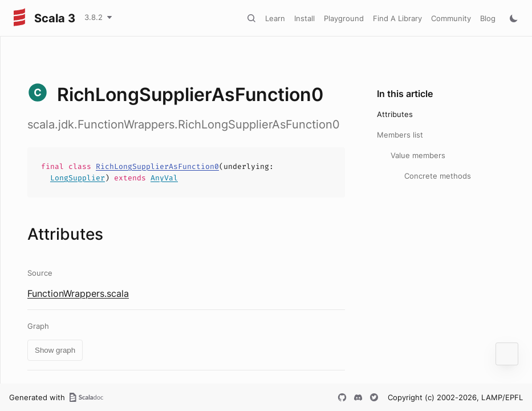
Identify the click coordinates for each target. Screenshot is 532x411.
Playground (344, 18)
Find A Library (397, 18)
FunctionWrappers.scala (78, 293)
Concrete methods (438, 176)
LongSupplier (78, 178)
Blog (488, 18)
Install (304, 18)
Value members (418, 155)
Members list (400, 135)
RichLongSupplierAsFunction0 (157, 166)
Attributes (395, 114)
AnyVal (164, 178)
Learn (275, 18)
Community (451, 18)
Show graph (55, 350)
